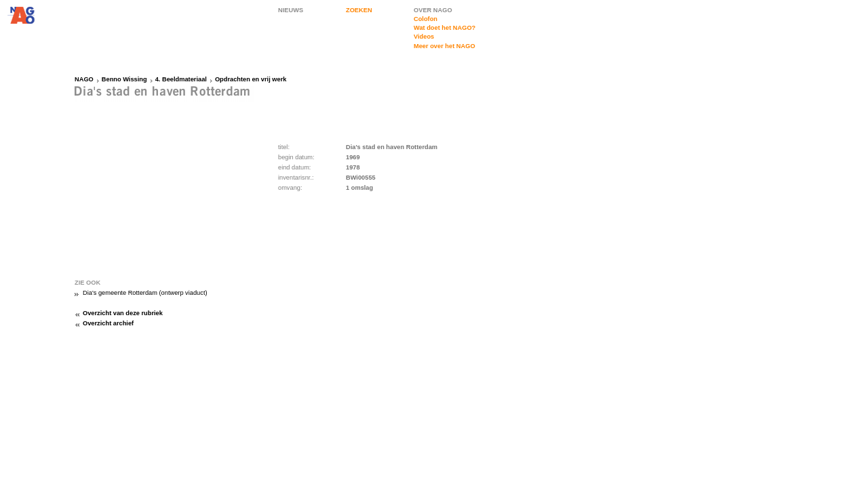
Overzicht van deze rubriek (123, 313)
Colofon (426, 19)
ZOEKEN (359, 10)
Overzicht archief (108, 323)
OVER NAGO (433, 10)
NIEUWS (291, 10)
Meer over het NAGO (445, 46)
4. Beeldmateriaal (181, 79)
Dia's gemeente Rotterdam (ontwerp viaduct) (145, 293)
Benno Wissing (124, 79)
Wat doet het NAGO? (445, 28)
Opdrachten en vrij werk (251, 79)
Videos (424, 37)
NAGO (84, 79)
